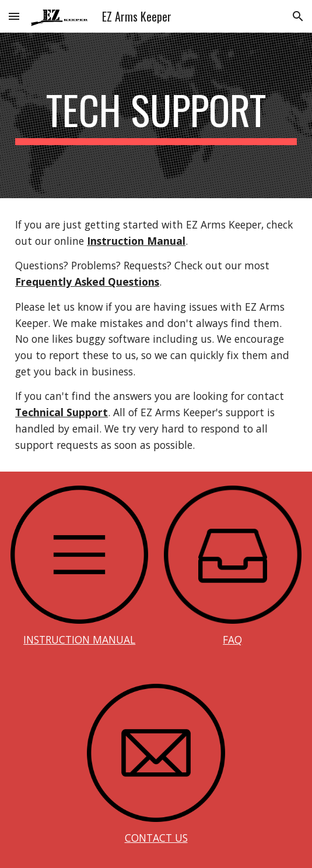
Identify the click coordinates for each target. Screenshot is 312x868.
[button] (14, 16)
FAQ (232, 639)
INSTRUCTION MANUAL (79, 639)
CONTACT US (156, 838)
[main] (156, 115)
